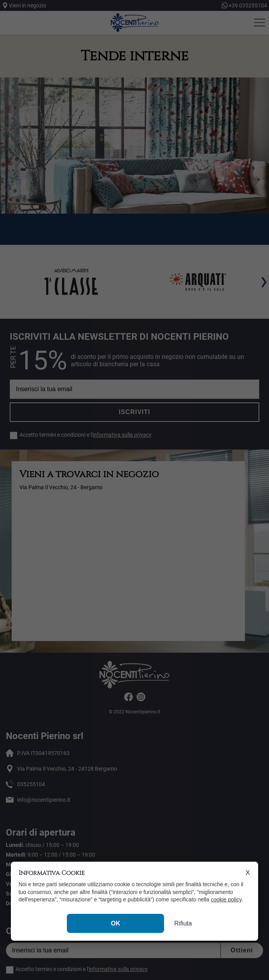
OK (115, 923)
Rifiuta (183, 923)
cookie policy (226, 899)
